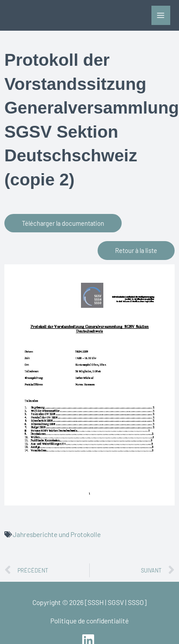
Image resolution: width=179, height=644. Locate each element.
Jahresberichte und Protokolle (57, 534)
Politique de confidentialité (89, 621)
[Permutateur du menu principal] (161, 15)
